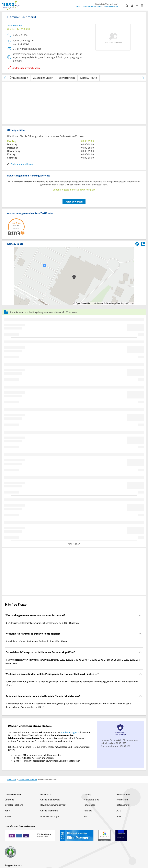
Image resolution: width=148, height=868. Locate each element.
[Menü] (143, 6)
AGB (119, 811)
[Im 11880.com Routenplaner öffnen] (137, 243)
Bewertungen (67, 78)
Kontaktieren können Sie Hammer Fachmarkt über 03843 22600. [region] (36, 641)
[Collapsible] (140, 615)
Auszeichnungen (43, 78)
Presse (8, 816)
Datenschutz (123, 805)
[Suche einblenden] (128, 6)
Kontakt (88, 811)
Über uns (9, 800)
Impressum (122, 800)
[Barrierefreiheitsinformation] (138, 6)
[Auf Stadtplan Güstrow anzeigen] (143, 244)
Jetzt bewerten (74, 202)
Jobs (7, 811)
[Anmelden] (133, 6)
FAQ (86, 816)
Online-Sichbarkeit (50, 800)
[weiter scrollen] (143, 78)
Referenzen (90, 805)
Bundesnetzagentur (70, 732)
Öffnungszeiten (19, 78)
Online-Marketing (49, 811)
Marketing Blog (91, 800)
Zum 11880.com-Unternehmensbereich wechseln (97, 7)
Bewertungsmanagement (53, 805)
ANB (119, 816)
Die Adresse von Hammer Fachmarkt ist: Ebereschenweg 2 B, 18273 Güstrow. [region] (42, 623)
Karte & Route (88, 78)
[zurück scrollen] (5, 78)
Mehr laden (74, 544)
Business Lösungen (50, 816)
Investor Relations (14, 805)
